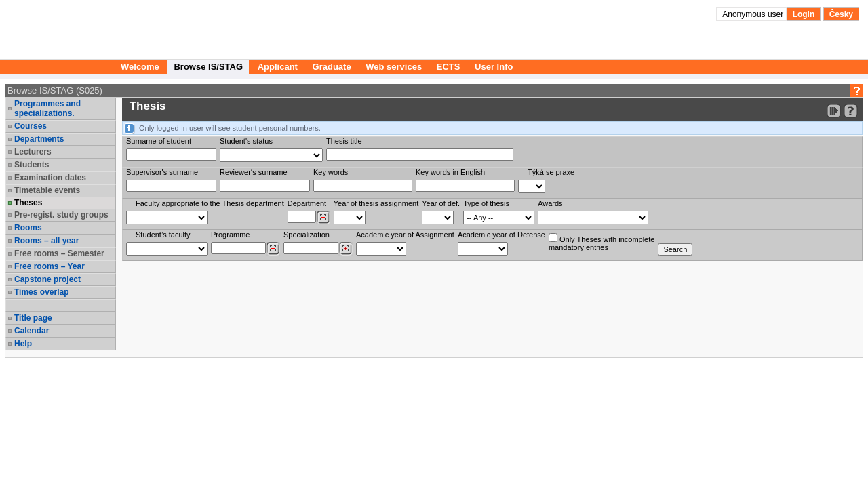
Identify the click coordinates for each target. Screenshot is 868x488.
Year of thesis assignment (376, 203)
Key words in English (450, 172)
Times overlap (41, 292)
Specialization (307, 235)
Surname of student (159, 141)
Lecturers (33, 152)
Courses (31, 126)
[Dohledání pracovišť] (323, 218)
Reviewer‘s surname (254, 172)
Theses (28, 203)
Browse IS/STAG (208, 67)
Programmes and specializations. (47, 108)
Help (23, 344)
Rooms (28, 228)
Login (804, 14)
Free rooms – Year (50, 266)
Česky (841, 14)
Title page (33, 318)
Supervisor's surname (162, 172)
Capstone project (47, 279)
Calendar (32, 331)
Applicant (278, 67)
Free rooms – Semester (59, 253)
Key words (331, 172)
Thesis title (344, 141)
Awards (550, 203)
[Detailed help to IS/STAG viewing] (851, 111)
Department (307, 203)
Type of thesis (486, 203)
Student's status (246, 141)
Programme (230, 235)
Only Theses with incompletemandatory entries (601, 242)
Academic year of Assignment (405, 235)
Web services (394, 67)
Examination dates (50, 178)
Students (32, 165)
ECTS (449, 67)
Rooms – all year (46, 241)
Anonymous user (754, 14)
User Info (494, 67)
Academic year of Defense (501, 235)
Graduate (332, 67)
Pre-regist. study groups (61, 215)
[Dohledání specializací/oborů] (346, 249)
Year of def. (441, 203)
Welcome (140, 67)
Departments (39, 139)
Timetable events (47, 190)
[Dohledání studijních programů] (273, 249)
